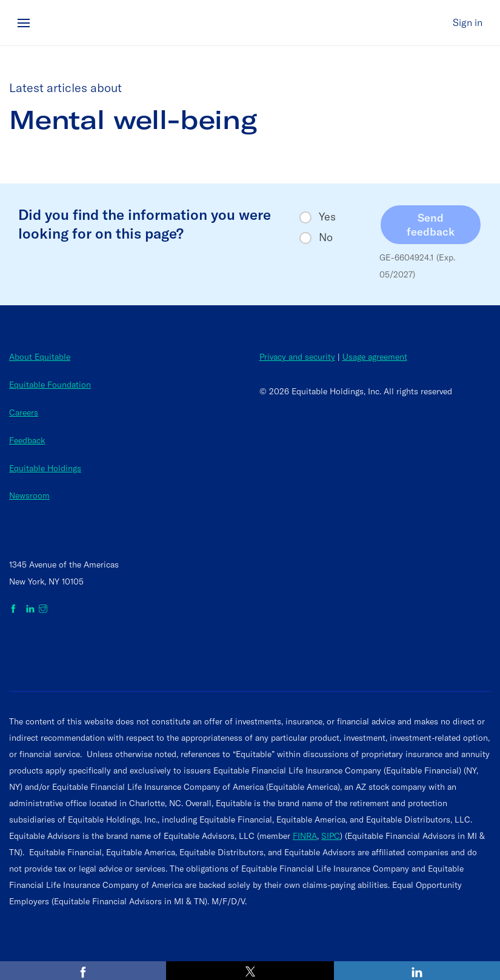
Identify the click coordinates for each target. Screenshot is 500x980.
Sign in (468, 22)
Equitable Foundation (50, 385)
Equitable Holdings (45, 468)
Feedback (27, 440)
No (326, 237)
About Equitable (40, 357)
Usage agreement (375, 357)
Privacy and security (297, 357)
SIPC (331, 836)
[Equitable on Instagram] (43, 609)
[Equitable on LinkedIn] (30, 609)
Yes (327, 217)
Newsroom (29, 495)
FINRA (305, 836)
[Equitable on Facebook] (15, 609)
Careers (24, 412)
